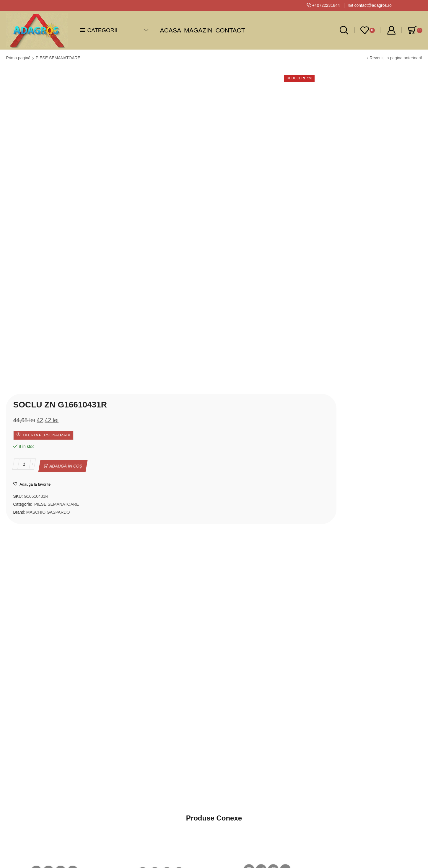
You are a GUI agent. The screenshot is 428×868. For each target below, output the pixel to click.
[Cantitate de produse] (198, 147)
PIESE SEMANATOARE (58, 58)
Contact (230, 30)
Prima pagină (18, 58)
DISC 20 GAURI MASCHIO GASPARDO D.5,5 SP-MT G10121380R (367, 642)
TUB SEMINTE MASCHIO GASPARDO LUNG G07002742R (54, 632)
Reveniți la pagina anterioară (396, 58)
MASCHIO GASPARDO (222, 191)
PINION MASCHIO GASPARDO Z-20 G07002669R (258, 630)
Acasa (171, 30)
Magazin (198, 30)
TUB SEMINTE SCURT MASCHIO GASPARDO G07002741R (148, 635)
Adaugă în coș (240, 147)
